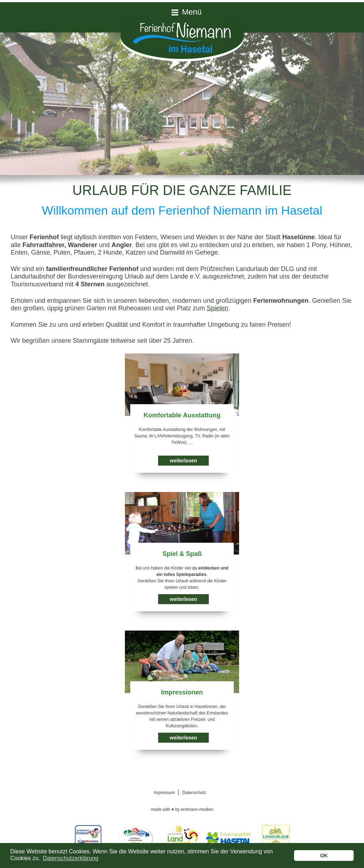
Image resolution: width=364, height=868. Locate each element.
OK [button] (324, 856)
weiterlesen (183, 461)
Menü (192, 12)
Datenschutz (194, 793)
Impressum (164, 793)
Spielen (217, 308)
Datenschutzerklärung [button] (71, 858)
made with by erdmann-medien (182, 809)
